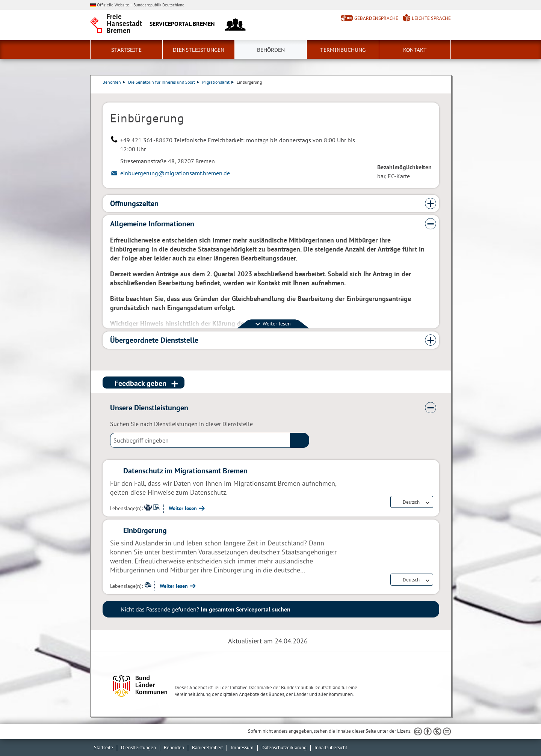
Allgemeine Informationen (152, 224)
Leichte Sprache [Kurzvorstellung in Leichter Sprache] (431, 18)
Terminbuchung (343, 50)
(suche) (300, 440)
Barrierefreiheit (207, 748)
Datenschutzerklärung (284, 748)
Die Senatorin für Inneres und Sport (164, 82)
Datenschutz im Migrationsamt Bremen (185, 471)
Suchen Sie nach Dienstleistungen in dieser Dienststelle (181, 424)
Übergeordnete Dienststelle (154, 340)
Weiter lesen (183, 508)
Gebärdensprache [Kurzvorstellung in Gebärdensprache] (376, 18)
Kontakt (415, 50)
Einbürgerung (145, 530)
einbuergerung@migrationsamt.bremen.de (175, 173)
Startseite (126, 50)
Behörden (271, 50)
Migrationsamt (218, 82)
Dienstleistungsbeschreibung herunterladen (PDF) (438, 90)
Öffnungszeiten (134, 203)
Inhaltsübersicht (331, 748)
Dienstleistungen (199, 50)
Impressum (242, 748)
